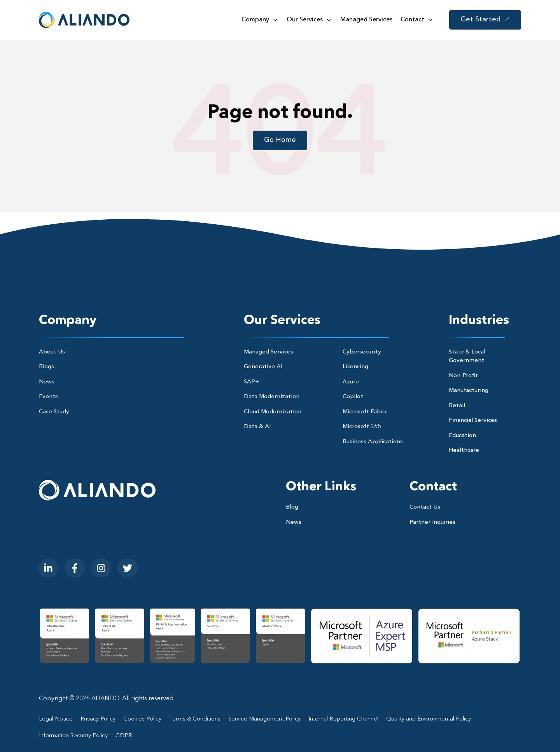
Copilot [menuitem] (353, 397)
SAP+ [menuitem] (251, 382)
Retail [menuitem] (457, 406)
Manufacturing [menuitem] (469, 391)
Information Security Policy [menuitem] (73, 736)
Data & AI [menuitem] (257, 427)
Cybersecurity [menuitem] (362, 352)
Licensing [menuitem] (355, 367)
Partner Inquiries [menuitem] (432, 522)
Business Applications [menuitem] (373, 442)
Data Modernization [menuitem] (272, 397)
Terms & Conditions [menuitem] (195, 719)
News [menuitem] (47, 382)
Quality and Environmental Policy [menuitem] (429, 719)
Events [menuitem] (48, 397)
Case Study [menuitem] (54, 412)
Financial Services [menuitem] (473, 421)
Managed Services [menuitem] (269, 352)
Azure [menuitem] (351, 382)
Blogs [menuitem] (46, 367)
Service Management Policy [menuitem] (264, 719)
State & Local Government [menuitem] (467, 357)
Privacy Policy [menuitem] (98, 719)
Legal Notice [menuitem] (56, 719)
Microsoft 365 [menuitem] (362, 427)
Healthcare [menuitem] (464, 450)
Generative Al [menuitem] (263, 367)
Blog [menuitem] (292, 507)
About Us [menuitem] (52, 352)
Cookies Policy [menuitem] (142, 719)
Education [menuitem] (462, 436)
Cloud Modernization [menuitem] (273, 412)
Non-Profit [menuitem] (463, 376)
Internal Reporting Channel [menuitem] (343, 719)
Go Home (280, 140)
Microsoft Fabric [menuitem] (365, 412)
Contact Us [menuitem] (425, 507)
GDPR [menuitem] (124, 736)
